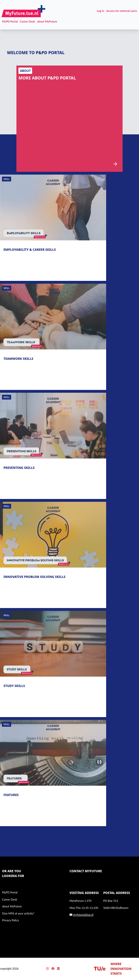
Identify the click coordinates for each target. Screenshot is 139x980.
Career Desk (28, 21)
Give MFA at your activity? (18, 913)
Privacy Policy (10, 920)
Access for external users (121, 11)
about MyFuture (47, 21)
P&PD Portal (10, 21)
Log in (100, 11)
